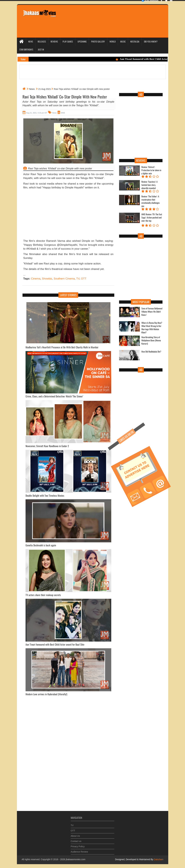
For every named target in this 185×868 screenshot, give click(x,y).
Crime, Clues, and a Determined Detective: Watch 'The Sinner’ (54, 396)
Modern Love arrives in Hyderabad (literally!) (46, 694)
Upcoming (82, 41)
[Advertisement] (118, 17)
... (24, 275)
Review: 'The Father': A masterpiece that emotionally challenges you (151, 201)
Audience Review (79, 850)
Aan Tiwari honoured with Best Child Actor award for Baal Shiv (55, 644)
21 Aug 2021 (45, 89)
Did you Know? (151, 41)
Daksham (158, 859)
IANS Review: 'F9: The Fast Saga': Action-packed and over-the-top (152, 217)
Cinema (36, 279)
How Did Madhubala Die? (151, 352)
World (113, 41)
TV (78, 279)
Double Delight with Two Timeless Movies (45, 496)
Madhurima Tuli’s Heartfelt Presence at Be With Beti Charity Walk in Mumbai (62, 347)
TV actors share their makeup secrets (43, 595)
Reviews (54, 41)
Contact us (76, 840)
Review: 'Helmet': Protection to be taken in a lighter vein (151, 170)
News (31, 41)
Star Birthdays (26, 49)
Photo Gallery (98, 41)
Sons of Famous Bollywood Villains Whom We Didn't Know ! (152, 312)
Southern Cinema (64, 279)
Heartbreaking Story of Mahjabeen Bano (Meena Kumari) (151, 340)
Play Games (68, 41)
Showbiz (47, 279)
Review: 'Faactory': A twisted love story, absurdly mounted (149, 185)
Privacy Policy (78, 845)
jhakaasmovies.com (76, 859)
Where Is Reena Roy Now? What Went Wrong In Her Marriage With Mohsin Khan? (152, 328)
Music (123, 41)
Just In (41, 49)
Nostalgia (135, 41)
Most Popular (141, 302)
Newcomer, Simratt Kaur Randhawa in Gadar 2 (47, 446)
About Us (75, 834)
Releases (42, 41)
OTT (84, 279)
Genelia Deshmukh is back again (41, 545)
